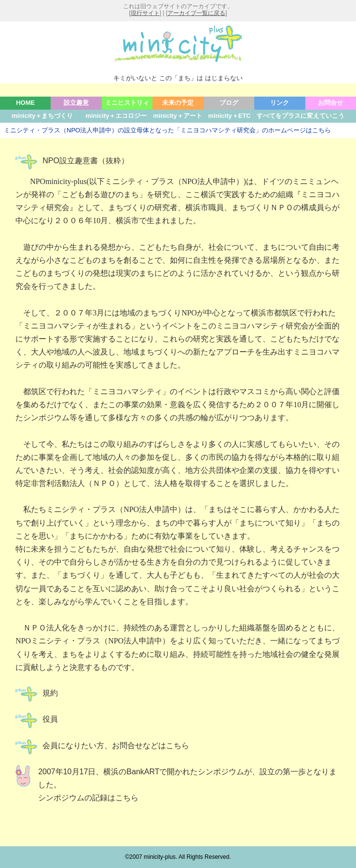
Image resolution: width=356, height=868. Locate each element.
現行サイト (145, 13)
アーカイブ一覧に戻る (196, 13)
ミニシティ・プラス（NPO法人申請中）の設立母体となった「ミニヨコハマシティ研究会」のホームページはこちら (167, 130)
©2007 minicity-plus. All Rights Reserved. (178, 857)
